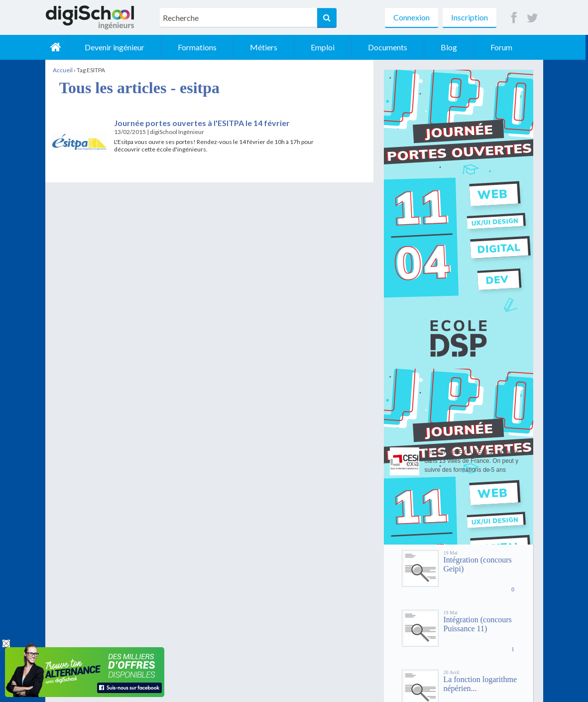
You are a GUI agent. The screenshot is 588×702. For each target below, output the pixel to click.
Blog (451, 47)
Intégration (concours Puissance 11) (478, 624)
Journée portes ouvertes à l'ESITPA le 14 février (202, 123)
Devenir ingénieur (117, 47)
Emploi (325, 47)
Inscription (470, 17)
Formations (200, 47)
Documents (390, 47)
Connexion (412, 17)
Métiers (266, 47)
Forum (504, 47)
